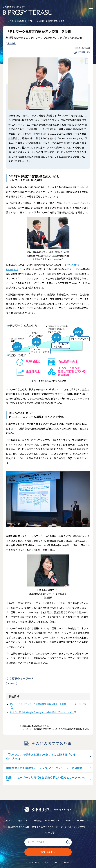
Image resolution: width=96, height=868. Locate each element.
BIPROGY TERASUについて (79, 820)
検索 (68, 842)
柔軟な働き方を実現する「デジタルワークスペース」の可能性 (44, 768)
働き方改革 (12, 43)
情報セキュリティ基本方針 (45, 827)
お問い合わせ (48, 852)
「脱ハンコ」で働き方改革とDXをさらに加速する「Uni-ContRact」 (41, 756)
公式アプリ (9, 820)
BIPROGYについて (54, 820)
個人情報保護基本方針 (18, 827)
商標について (24, 820)
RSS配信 (38, 820)
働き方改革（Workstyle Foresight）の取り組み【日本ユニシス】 (42, 712)
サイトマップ (48, 833)
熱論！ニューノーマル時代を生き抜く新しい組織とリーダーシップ (46, 779)
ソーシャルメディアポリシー (75, 827)
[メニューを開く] (91, 10)
